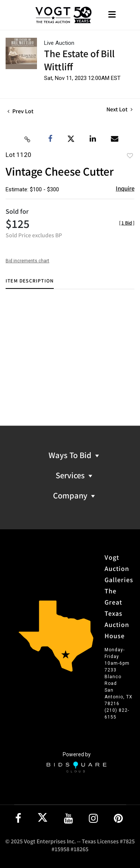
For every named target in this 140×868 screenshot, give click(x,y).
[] (127, 223)
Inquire (125, 188)
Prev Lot (21, 111)
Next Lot (119, 109)
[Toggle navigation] (112, 15)
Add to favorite (130, 155)
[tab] (30, 283)
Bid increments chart (27, 261)
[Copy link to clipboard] (28, 139)
